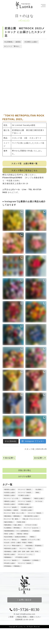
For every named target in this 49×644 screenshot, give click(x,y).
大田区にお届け (10, 493)
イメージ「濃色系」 (26, 490)
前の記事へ (9, 458)
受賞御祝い (27, 498)
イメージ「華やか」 (13, 46)
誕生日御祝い (9, 522)
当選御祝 (37, 531)
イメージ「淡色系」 (26, 563)
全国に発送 (21, 522)
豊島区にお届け (10, 501)
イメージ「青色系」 (36, 513)
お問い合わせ (24, 600)
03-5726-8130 (24, 610)
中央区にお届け (10, 563)
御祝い (33, 537)
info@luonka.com (28, 614)
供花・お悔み (9, 534)
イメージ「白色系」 (26, 501)
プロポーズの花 (32, 525)
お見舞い (39, 490)
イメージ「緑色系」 (11, 507)
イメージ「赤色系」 (26, 493)
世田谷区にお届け (11, 548)
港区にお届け (39, 498)
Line (24, 189)
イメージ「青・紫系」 (12, 519)
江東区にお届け (32, 42)
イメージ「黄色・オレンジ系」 (15, 513)
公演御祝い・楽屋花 (13, 42)
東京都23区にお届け (32, 516)
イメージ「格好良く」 (12, 560)
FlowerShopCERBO (13, 178)
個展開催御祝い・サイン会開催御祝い (17, 531)
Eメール (16, 189)
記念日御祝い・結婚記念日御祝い (16, 537)
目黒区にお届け (10, 495)
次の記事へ (40, 458)
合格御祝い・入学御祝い (32, 560)
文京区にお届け (27, 510)
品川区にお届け (10, 554)
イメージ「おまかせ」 (32, 528)
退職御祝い (9, 557)
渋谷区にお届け (10, 504)
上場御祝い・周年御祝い (13, 528)
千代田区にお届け (22, 557)
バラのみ (39, 501)
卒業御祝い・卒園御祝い (13, 566)
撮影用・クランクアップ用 (31, 540)
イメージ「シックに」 (27, 554)
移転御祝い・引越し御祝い (14, 525)
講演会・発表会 (23, 534)
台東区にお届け (27, 507)
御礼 (38, 493)
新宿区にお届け (10, 490)
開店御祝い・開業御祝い (13, 516)
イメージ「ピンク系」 (12, 498)
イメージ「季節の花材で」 (14, 546)
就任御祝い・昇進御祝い (34, 546)
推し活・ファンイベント (32, 519)
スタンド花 (29, 449)
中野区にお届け (24, 504)
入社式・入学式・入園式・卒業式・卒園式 (19, 543)
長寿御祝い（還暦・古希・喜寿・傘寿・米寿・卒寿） (22, 552)
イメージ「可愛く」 (27, 548)
